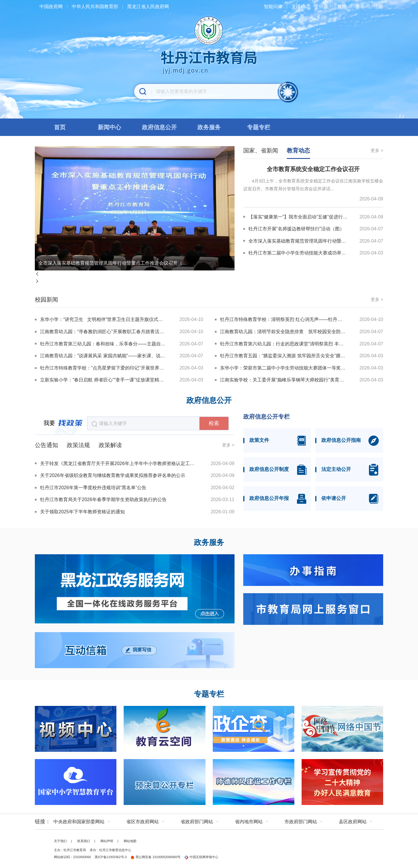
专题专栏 (209, 694)
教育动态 (298, 150)
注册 (379, 7)
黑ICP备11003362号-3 (111, 857)
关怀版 (321, 7)
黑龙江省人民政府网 (148, 7)
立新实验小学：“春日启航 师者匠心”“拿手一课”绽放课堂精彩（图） (103, 380)
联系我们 (84, 841)
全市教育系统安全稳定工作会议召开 (313, 169)
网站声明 (107, 841)
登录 (360, 7)
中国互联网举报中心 (201, 857)
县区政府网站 (353, 822)
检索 (214, 423)
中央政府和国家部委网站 (79, 822)
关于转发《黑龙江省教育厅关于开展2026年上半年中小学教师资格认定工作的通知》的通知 (118, 463)
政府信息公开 (209, 400)
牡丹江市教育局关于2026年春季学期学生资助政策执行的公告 (103, 500)
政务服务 (209, 542)
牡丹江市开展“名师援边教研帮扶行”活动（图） (297, 229)
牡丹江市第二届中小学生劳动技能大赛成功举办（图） (299, 253)
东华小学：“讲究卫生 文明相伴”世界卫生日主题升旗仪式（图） (103, 319)
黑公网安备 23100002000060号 (155, 857)
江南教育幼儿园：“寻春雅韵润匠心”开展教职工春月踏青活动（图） (103, 332)
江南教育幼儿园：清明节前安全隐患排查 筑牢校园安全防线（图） (283, 332)
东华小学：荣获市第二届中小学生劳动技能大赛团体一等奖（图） (283, 368)
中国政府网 (51, 7)
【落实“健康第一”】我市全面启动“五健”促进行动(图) (299, 217)
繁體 (342, 7)
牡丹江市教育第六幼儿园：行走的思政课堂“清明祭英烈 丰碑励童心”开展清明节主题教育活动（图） (283, 344)
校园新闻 (46, 300)
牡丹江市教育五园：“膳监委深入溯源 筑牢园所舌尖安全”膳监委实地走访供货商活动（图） (283, 356)
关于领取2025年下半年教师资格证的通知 (82, 512)
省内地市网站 (249, 822)
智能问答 (273, 7)
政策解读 (110, 445)
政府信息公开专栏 (266, 417)
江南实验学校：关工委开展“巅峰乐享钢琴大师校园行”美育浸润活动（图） (283, 380)
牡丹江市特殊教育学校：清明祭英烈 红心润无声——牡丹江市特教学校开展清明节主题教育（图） (283, 319)
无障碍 (298, 7)
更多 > (377, 150)
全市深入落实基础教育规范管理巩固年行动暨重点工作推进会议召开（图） (113, 263)
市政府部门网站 (301, 822)
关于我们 (60, 841)
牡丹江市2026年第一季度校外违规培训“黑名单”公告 (93, 488)
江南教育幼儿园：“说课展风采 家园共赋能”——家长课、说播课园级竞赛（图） (103, 356)
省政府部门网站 (197, 822)
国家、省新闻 (261, 150)
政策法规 (78, 445)
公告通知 (46, 445)
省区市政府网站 (143, 822)
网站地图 (130, 841)
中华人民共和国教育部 (95, 7)
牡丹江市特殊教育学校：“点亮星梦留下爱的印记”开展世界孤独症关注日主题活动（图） (103, 368)
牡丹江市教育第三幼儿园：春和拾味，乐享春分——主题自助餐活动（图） (103, 344)
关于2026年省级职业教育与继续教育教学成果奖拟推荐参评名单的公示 (113, 475)
